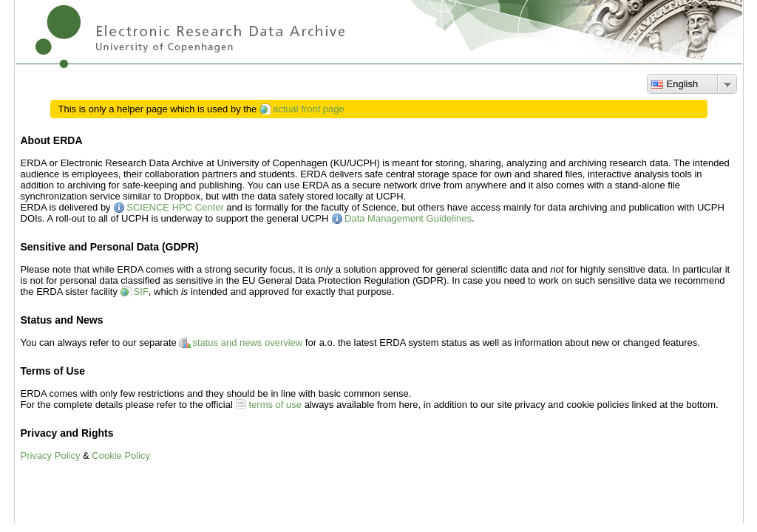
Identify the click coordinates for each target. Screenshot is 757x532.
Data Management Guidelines (408, 218)
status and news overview (247, 342)
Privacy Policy (51, 456)
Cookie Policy (121, 456)
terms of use (275, 405)
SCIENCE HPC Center (175, 207)
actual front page (309, 109)
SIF (141, 291)
